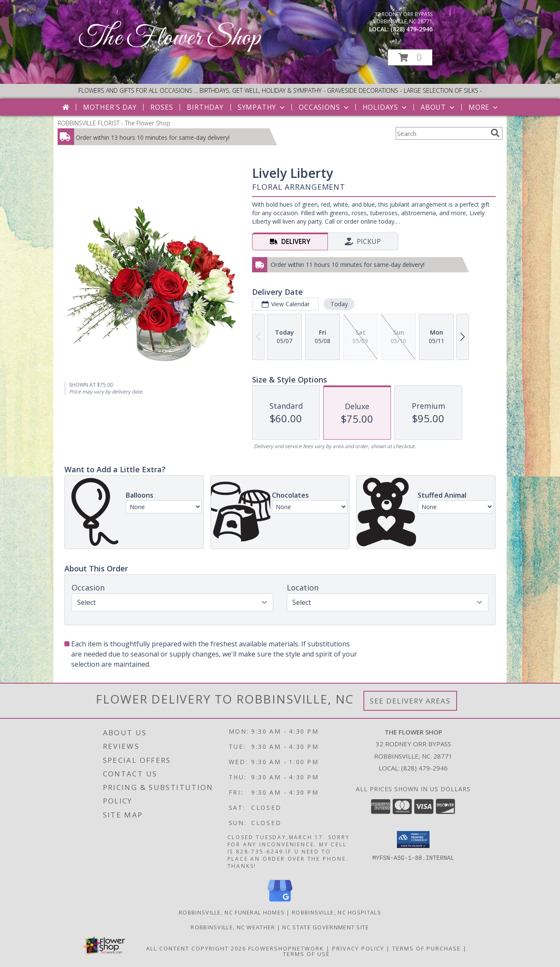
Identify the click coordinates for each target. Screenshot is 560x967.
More (484, 107)
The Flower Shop (170, 38)
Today (339, 304)
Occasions (324, 107)
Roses (162, 107)
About (438, 107)
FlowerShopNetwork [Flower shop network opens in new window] (286, 948)
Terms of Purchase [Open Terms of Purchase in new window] (427, 948)
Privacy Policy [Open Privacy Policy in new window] (358, 948)
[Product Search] (441, 133)
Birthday (205, 107)
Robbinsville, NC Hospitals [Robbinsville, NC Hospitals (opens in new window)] (337, 912)
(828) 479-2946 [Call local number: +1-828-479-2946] (412, 29)
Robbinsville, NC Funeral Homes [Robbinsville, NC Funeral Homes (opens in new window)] (232, 912)
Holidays (385, 107)
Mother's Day (110, 107)
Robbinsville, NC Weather (233, 927)
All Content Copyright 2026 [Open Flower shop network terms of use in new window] (196, 948)
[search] (495, 133)
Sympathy (262, 107)
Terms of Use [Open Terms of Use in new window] (306, 954)
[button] (410, 57)
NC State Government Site (326, 927)
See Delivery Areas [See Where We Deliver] (410, 701)
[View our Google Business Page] (280, 902)
